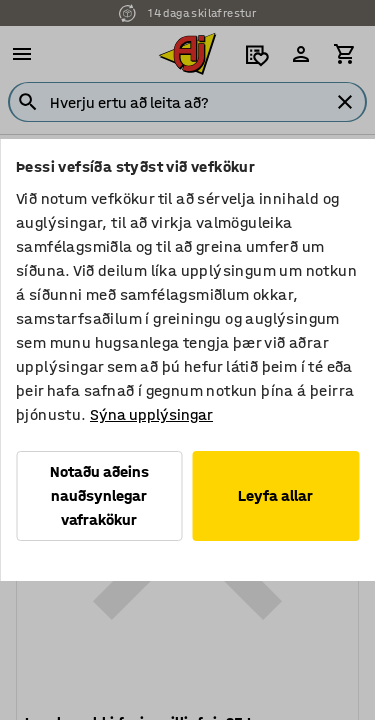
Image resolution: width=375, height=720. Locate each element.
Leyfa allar (275, 495)
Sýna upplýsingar (151, 414)
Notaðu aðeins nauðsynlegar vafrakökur (99, 495)
